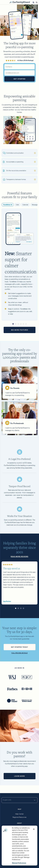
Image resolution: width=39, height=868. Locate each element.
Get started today (20, 647)
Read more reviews (19, 556)
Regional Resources (19, 817)
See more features (20, 330)
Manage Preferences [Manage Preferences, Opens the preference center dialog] (19, 863)
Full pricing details (19, 653)
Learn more (19, 776)
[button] (13, 324)
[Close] (34, 829)
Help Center (19, 814)
